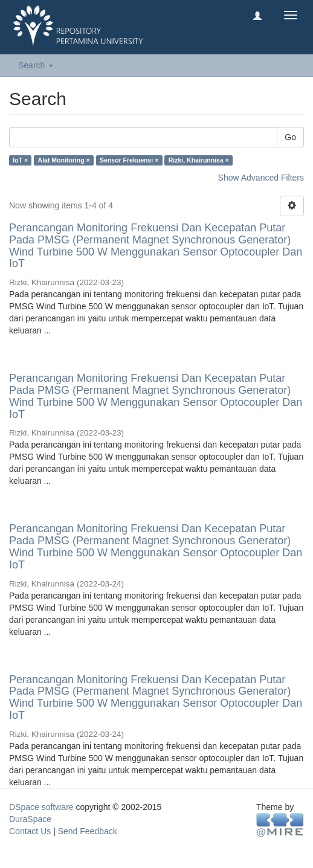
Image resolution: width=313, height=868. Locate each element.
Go (290, 137)
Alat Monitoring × (64, 160)
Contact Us (30, 831)
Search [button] (36, 65)
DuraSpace (30, 819)
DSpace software (41, 807)
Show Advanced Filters (261, 178)
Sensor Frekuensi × (129, 160)
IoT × (20, 160)
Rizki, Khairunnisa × (199, 160)
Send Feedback (88, 831)
